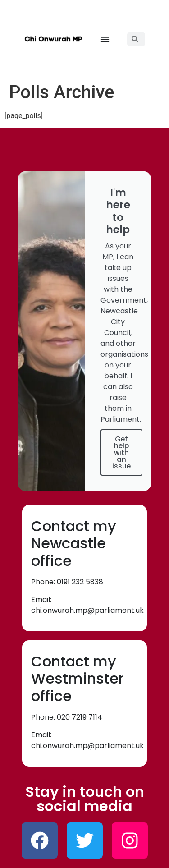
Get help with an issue (121, 452)
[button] (105, 39)
